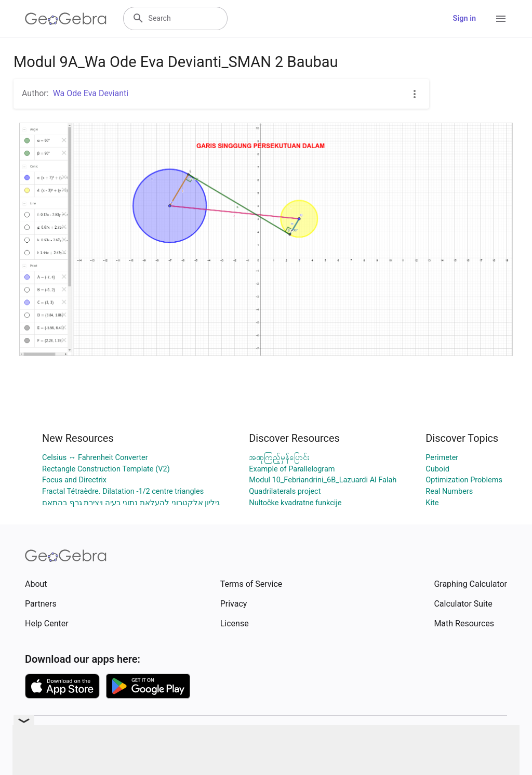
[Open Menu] (501, 19)
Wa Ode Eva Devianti (91, 93)
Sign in (464, 18)
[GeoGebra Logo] (66, 19)
